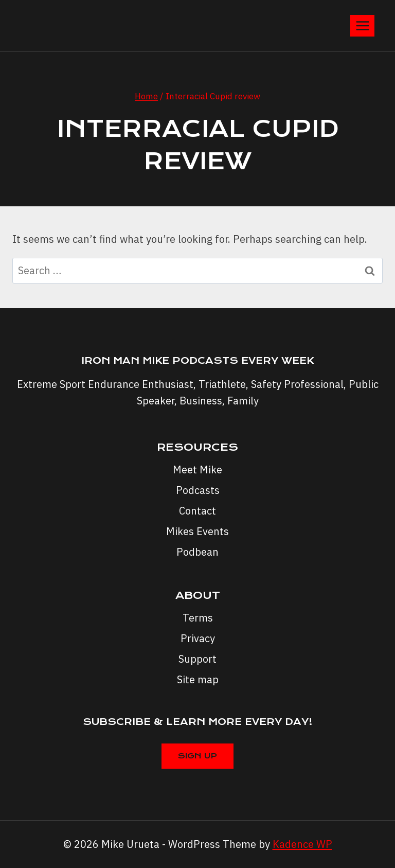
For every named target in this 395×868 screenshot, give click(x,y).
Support (197, 659)
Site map (198, 679)
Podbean (197, 552)
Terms (198, 618)
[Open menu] (362, 25)
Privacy (198, 638)
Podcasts (198, 490)
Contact (197, 511)
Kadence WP (302, 844)
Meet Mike (197, 470)
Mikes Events (197, 531)
